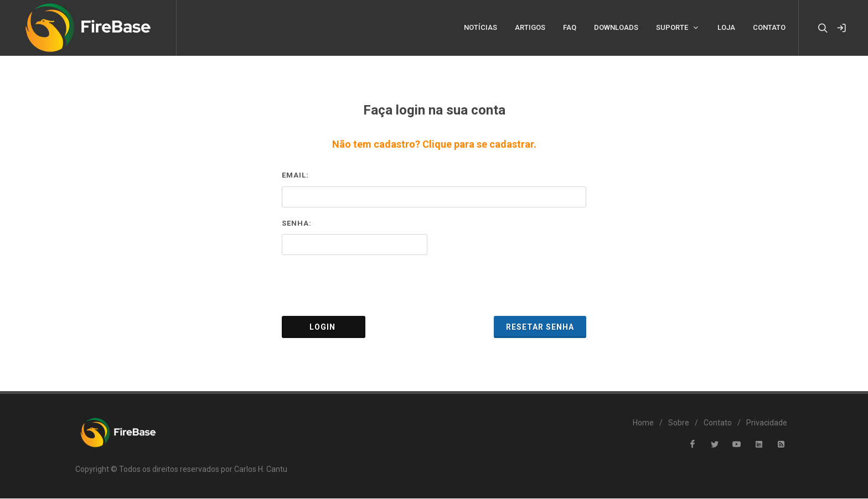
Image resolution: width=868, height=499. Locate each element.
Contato (718, 423)
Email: (295, 176)
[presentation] (434, 286)
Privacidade (767, 423)
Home (643, 423)
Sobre (679, 423)
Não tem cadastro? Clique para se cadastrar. (434, 145)
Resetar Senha (540, 328)
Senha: (297, 224)
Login (324, 328)
